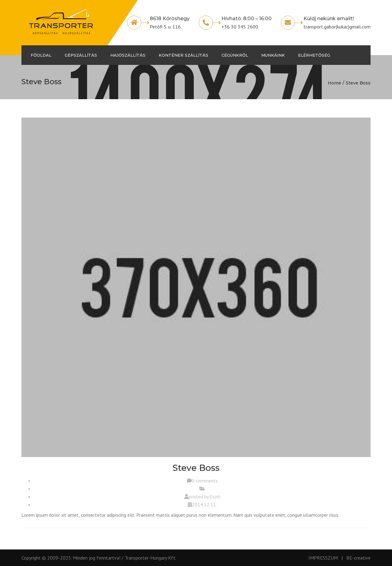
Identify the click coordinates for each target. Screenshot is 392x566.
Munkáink (273, 55)
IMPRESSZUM (323, 558)
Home (334, 83)
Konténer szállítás (183, 55)
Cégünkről (235, 55)
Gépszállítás (81, 55)
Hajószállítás (128, 55)
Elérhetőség (314, 55)
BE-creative (358, 558)
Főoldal (41, 55)
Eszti (215, 497)
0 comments (205, 481)
